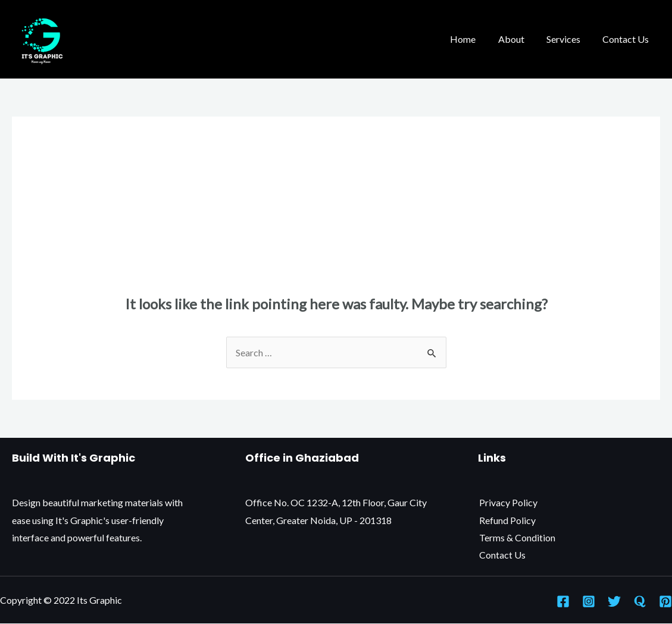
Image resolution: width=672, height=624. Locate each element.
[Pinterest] (665, 601)
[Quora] (640, 601)
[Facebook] (563, 601)
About (519, 39)
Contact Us (627, 39)
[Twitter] (614, 601)
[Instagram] (589, 601)
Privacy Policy (507, 502)
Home (474, 39)
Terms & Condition (516, 537)
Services (568, 39)
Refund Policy (506, 520)
